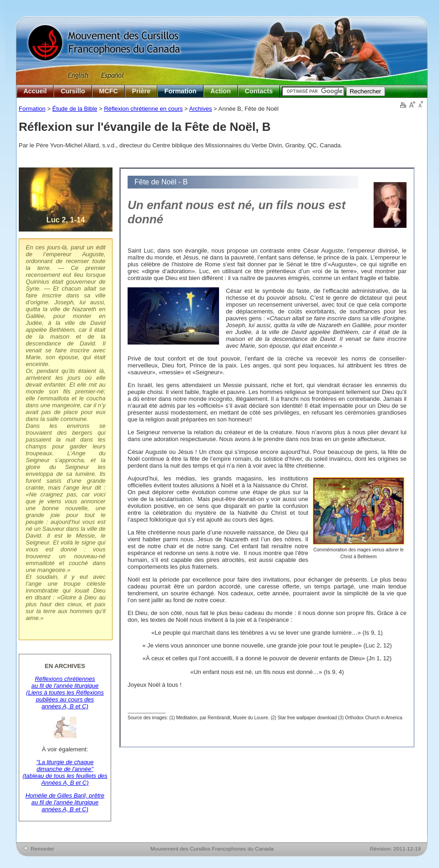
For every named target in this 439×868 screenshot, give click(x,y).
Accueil (35, 91)
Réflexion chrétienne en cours (143, 109)
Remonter (42, 849)
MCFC (109, 91)
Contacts (259, 91)
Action (220, 91)
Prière (141, 91)
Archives (201, 109)
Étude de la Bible (75, 109)
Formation (181, 91)
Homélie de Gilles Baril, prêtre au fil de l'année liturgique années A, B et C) (65, 802)
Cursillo (73, 91)
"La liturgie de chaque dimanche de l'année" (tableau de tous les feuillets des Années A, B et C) (65, 772)
